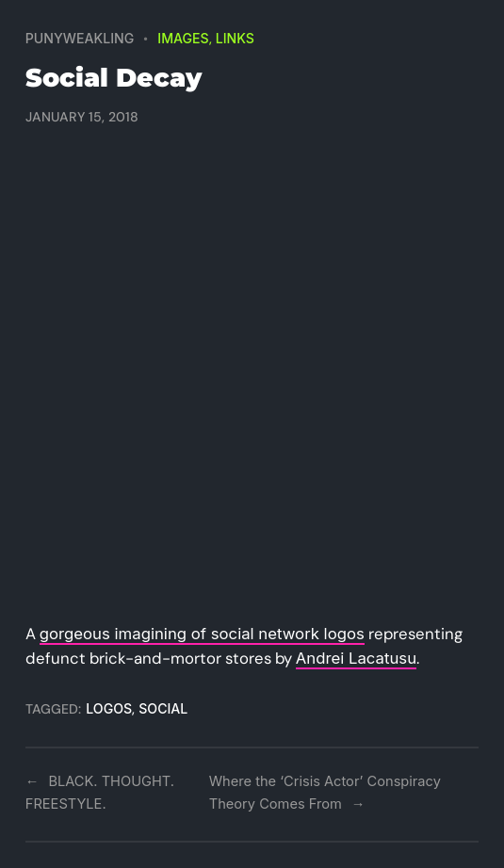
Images (183, 38)
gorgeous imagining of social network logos (202, 634)
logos (109, 708)
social (163, 708)
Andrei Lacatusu (356, 658)
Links (235, 38)
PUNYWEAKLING (80, 38)
